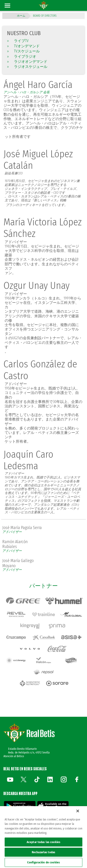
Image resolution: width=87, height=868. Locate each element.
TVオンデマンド (23, 46)
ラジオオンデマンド (27, 62)
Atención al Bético (14, 756)
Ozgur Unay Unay (37, 286)
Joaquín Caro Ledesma (28, 460)
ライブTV (18, 41)
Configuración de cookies (43, 862)
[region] (43, 837)
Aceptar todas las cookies (43, 842)
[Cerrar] (78, 811)
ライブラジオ (22, 57)
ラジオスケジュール (27, 67)
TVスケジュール (23, 51)
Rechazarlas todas (43, 852)
